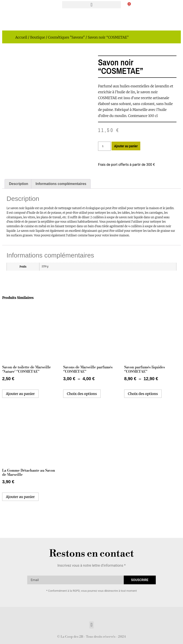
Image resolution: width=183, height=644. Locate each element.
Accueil (21, 37)
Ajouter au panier (126, 146)
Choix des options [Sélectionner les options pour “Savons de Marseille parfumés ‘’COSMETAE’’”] (82, 394)
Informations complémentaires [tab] (61, 184)
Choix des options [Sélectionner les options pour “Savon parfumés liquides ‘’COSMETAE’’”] (143, 394)
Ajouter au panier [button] (20, 394)
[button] (91, 5)
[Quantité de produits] (104, 146)
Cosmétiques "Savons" (66, 37)
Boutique (37, 37)
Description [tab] (19, 184)
